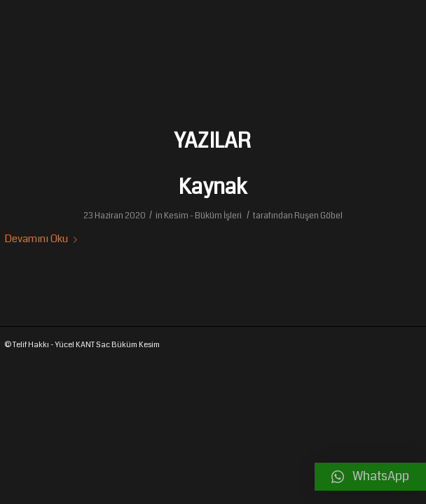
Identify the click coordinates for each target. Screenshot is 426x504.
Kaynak (213, 187)
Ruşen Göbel (318, 216)
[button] (370, 477)
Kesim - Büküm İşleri (203, 216)
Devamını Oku (43, 239)
